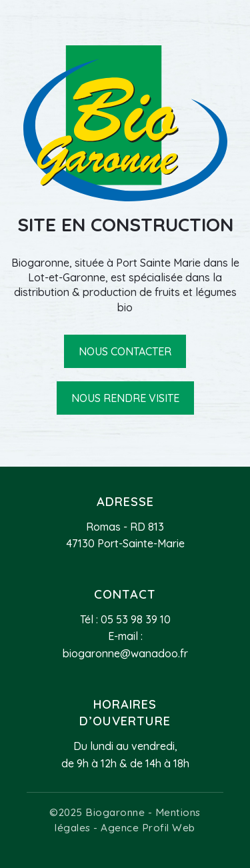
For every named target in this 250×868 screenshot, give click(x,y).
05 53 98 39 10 (136, 619)
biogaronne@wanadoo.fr (125, 653)
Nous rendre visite (125, 398)
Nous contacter (125, 351)
